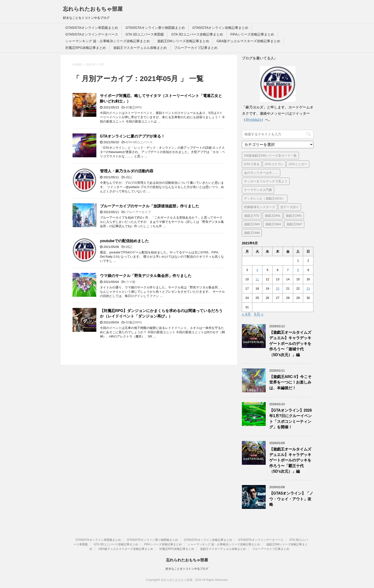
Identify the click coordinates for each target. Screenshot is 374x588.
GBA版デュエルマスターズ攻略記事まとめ (249, 41)
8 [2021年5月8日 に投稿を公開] (298, 270)
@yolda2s (253, 120)
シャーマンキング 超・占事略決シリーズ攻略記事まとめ (108, 41)
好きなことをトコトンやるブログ (187, 569)
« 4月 (246, 314)
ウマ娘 (131, 282)
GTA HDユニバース (139, 142)
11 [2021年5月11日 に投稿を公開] (257, 279)
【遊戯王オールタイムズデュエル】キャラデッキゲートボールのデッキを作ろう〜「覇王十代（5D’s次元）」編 (290, 460)
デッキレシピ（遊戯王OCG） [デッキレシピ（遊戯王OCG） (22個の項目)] (265, 198)
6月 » (259, 314)
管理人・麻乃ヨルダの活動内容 (127, 171)
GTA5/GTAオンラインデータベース (92, 34)
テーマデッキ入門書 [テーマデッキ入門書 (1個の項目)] (258, 190)
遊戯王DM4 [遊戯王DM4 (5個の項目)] (273, 224)
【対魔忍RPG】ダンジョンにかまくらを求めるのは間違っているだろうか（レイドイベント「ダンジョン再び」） (161, 313)
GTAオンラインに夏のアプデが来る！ (132, 136)
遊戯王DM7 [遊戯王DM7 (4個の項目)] (294, 224)
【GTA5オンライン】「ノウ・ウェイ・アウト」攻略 (291, 499)
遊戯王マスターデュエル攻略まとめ (140, 48)
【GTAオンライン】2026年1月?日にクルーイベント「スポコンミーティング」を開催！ (291, 419)
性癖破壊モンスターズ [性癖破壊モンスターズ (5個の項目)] (260, 207)
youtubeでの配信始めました (124, 241)
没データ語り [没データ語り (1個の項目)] (290, 207)
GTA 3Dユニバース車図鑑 (145, 34)
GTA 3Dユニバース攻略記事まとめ (197, 34)
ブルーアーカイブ (138, 212)
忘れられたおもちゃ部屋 (93, 9)
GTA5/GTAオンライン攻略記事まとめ (220, 28)
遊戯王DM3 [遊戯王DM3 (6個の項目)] (252, 224)
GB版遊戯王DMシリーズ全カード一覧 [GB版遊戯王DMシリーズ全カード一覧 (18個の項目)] (270, 156)
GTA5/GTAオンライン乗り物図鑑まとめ (155, 28)
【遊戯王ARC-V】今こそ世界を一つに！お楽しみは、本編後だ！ (290, 382)
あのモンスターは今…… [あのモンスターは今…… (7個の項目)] (261, 173)
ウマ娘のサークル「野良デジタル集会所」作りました (146, 276)
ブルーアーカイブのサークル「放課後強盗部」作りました (150, 206)
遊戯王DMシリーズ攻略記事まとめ (183, 41)
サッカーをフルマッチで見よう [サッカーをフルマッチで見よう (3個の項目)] (266, 181)
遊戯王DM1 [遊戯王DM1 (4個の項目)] (273, 216)
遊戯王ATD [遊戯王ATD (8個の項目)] (252, 216)
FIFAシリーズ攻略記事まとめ (252, 34)
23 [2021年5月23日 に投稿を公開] (308, 289)
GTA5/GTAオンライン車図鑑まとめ (92, 28)
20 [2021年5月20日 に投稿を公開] (278, 289)
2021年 (91, 64)
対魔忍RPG (134, 107)
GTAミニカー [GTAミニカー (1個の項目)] (298, 164)
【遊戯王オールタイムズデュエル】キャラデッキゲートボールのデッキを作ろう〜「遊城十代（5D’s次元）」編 (290, 344)
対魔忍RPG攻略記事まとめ (86, 48)
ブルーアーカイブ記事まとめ (196, 48)
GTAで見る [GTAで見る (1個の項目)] (252, 164)
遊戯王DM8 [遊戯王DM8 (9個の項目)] (252, 233)
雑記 (129, 177)
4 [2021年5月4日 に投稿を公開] (257, 270)
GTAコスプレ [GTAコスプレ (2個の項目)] (274, 164)
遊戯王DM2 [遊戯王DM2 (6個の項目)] (294, 216)
